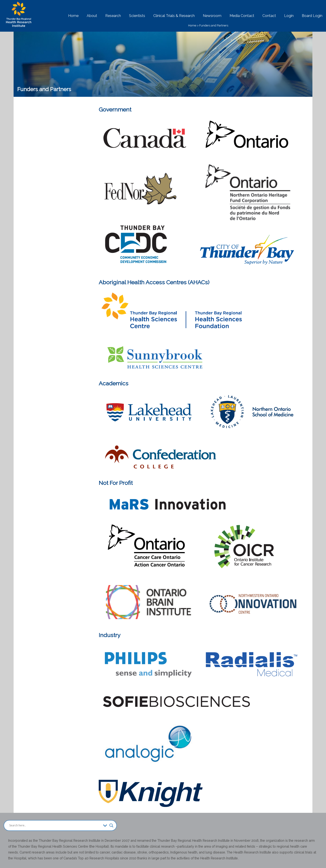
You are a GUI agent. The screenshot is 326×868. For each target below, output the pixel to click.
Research (113, 16)
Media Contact (242, 16)
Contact (269, 16)
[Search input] (55, 825)
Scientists (137, 16)
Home (73, 16)
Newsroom (212, 16)
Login (289, 16)
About (92, 16)
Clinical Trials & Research (174, 16)
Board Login (312, 16)
